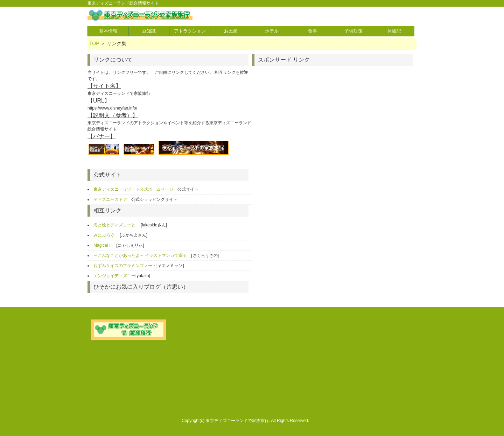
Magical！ (103, 245)
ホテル (272, 31)
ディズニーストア (110, 199)
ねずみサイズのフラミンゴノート (125, 266)
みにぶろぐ (104, 235)
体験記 (394, 31)
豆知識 (149, 31)
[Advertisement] (311, 118)
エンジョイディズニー (114, 276)
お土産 (231, 31)
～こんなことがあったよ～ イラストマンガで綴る (140, 255)
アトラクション (190, 31)
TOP (94, 43)
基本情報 (108, 31)
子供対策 (353, 31)
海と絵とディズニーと (115, 225)
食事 (313, 31)
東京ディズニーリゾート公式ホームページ (133, 189)
